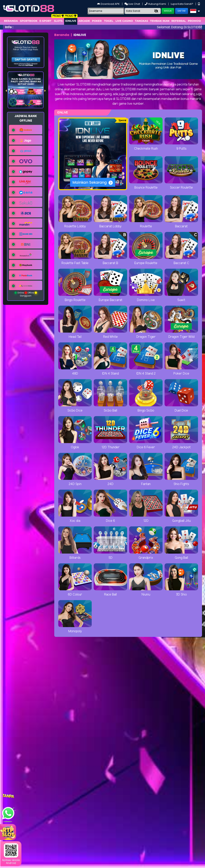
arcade (84, 21)
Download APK (109, 4)
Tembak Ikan (160, 21)
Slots (58, 21)
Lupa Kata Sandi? (182, 4)
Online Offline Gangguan (26, 294)
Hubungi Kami (156, 4)
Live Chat (133, 4)
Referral (179, 21)
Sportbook (29, 21)
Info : (9, 27)
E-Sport (45, 21)
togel (109, 21)
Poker (97, 21)
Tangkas (142, 21)
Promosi (194, 21)
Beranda (11, 21)
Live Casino (124, 21)
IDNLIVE (71, 21)
